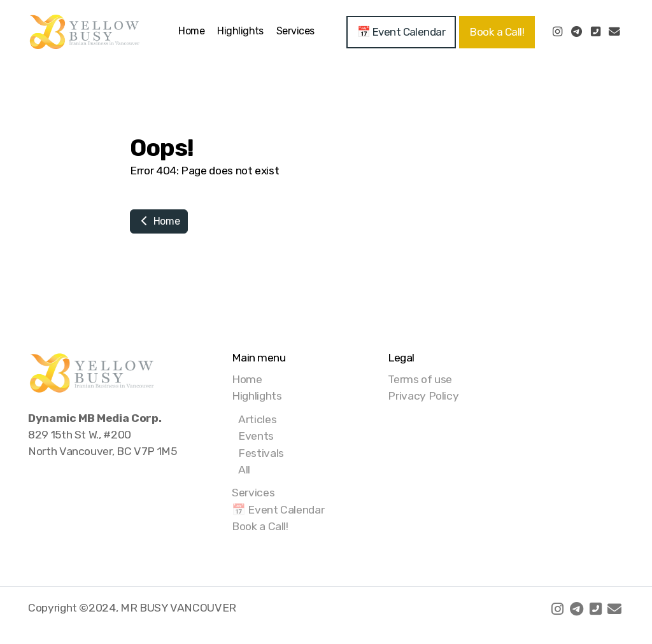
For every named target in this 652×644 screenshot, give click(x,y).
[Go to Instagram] (557, 32)
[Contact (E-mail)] (614, 32)
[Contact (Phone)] (595, 32)
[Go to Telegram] (576, 32)
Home (159, 221)
